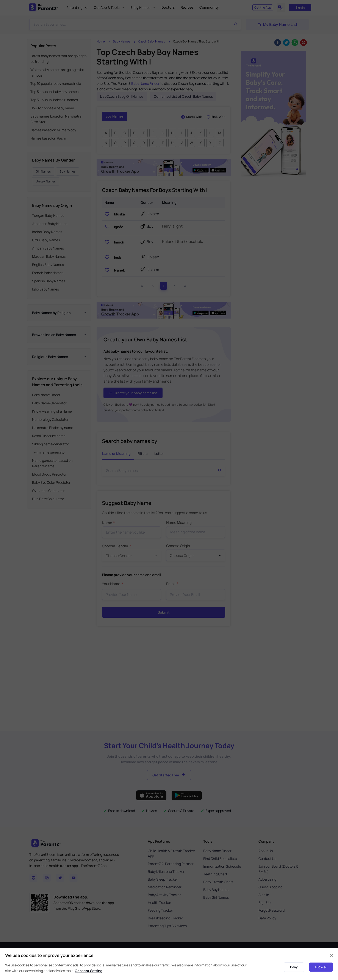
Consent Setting (89, 971)
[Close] (332, 955)
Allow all (321, 967)
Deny (294, 967)
